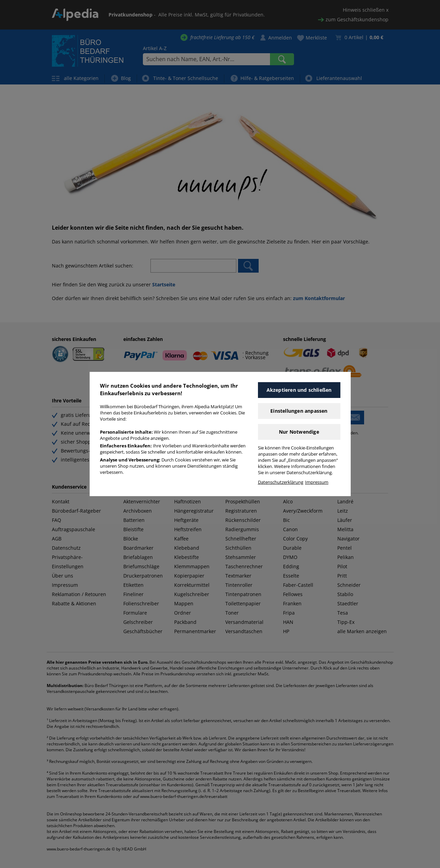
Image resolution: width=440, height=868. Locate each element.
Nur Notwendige (299, 432)
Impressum (317, 482)
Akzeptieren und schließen (299, 390)
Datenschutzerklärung (281, 482)
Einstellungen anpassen (299, 411)
